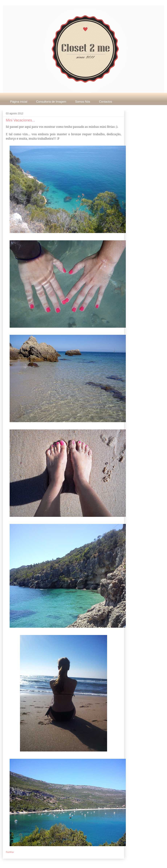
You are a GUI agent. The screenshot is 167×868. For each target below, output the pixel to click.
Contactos (105, 102)
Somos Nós (83, 102)
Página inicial (19, 102)
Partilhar (10, 852)
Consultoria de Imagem (51, 102)
